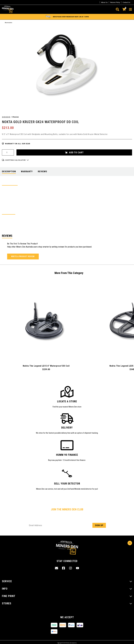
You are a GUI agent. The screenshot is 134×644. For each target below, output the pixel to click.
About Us (104, 2)
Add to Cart (74, 152)
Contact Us (126, 2)
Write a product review (23, 256)
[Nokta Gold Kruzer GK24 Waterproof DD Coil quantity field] (8, 152)
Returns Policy (115, 2)
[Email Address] (67, 525)
